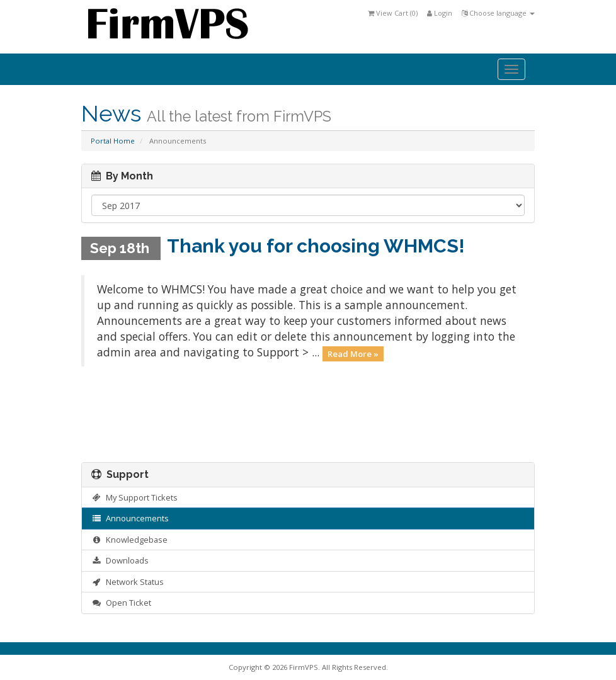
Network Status (128, 582)
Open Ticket (121, 603)
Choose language (498, 13)
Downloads (120, 560)
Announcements (130, 518)
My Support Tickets (134, 497)
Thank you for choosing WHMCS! (316, 246)
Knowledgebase (129, 540)
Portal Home (113, 141)
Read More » (353, 353)
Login (440, 13)
